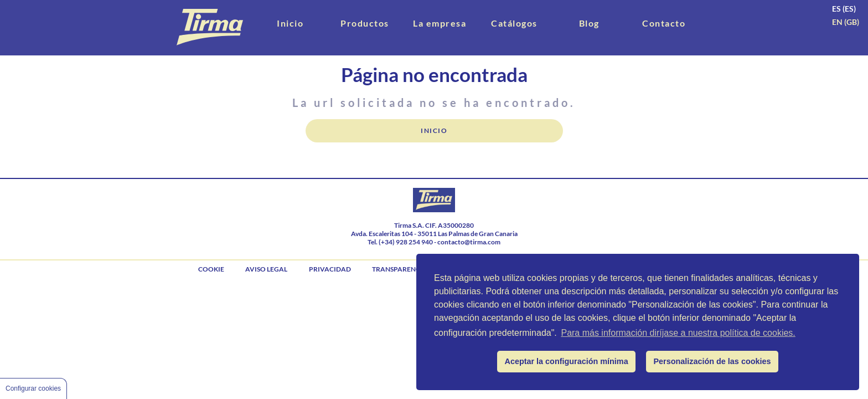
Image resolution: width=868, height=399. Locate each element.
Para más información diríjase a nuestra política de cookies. (678, 333)
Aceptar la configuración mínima (567, 361)
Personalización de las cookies (712, 361)
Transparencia (400, 269)
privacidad (330, 269)
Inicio (434, 131)
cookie (211, 269)
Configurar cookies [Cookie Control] (33, 388)
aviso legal (266, 269)
